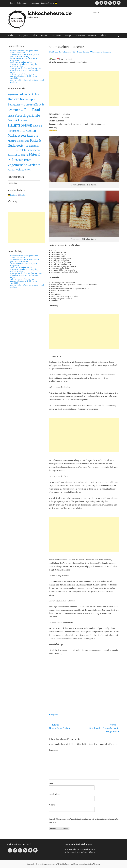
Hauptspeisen (23, 36)
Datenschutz (22, 3)
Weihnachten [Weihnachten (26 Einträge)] (23, 170)
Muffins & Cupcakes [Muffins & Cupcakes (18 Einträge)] (19, 141)
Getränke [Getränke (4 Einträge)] (24, 121)
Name (51, 784)
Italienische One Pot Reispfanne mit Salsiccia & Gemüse (24, 52)
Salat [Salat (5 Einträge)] (17, 150)
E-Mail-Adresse (55, 794)
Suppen (44, 36)
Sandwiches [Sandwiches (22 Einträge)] (34, 150)
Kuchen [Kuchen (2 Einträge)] (23, 131)
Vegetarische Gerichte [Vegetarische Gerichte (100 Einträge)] (24, 165)
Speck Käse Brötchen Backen (21, 63)
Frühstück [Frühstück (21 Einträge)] (14, 120)
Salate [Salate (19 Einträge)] (23, 150)
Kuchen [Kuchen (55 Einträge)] (31, 131)
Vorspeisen (80, 36)
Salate (35, 36)
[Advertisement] (84, 89)
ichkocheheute (84, 52)
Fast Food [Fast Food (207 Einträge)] (32, 110)
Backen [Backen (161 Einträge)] (14, 99)
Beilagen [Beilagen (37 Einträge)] (13, 105)
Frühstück (104, 36)
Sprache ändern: (49, 3)
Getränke (92, 36)
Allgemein (54, 715)
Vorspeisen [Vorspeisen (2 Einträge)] (11, 170)
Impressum (34, 3)
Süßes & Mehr (56, 36)
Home (13, 3)
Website (52, 805)
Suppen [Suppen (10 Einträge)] (24, 155)
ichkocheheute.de (50, 13)
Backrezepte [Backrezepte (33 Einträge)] (28, 100)
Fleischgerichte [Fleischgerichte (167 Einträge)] (27, 115)
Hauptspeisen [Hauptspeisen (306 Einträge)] (20, 125)
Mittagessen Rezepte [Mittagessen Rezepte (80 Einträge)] (23, 136)
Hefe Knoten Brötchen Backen (22, 74)
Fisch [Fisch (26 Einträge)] (11, 116)
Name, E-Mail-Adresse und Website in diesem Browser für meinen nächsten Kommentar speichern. (84, 821)
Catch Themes (94, 864)
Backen (11, 36)
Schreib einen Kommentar (102, 52)
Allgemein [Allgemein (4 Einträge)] (12, 95)
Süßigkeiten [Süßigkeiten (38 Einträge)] (24, 160)
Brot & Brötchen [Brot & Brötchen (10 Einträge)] (27, 105)
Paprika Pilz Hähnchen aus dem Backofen (26, 68)
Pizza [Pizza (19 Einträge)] (32, 146)
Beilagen (69, 36)
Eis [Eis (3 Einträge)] (22, 110)
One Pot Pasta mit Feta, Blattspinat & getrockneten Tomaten (25, 56)
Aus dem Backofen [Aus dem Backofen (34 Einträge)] (28, 94)
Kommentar (54, 750)
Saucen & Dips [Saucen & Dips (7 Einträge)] (14, 155)
